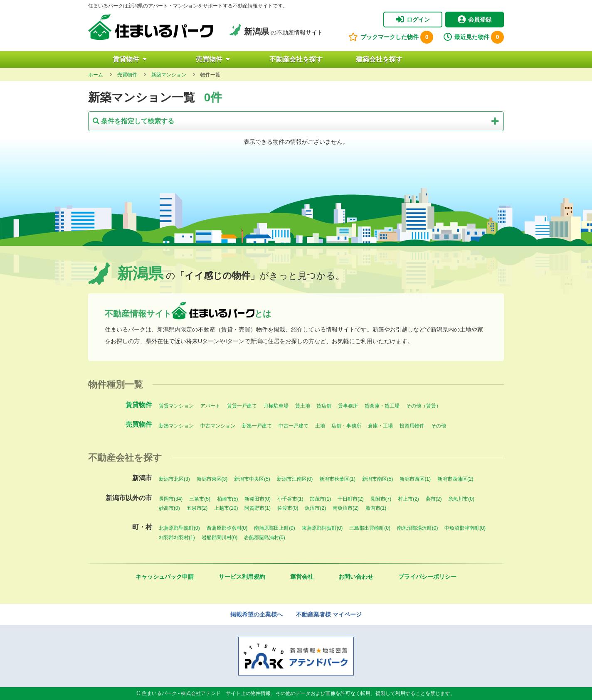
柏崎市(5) (228, 499)
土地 (320, 426)
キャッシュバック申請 (165, 577)
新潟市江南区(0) (295, 479)
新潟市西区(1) (415, 479)
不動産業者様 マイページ (329, 614)
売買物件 (213, 59)
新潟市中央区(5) (252, 479)
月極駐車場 (276, 406)
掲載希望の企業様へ (257, 614)
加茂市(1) (320, 499)
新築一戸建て (257, 426)
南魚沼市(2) (346, 508)
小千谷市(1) (290, 499)
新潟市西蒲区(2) (455, 479)
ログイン (413, 20)
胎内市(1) (376, 508)
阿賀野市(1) (258, 508)
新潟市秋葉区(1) (337, 479)
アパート (210, 406)
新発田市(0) (258, 499)
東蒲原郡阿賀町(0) (322, 528)
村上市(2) (408, 499)
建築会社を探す (379, 59)
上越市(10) (226, 508)
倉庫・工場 (380, 426)
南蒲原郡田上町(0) (275, 528)
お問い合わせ (356, 577)
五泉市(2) (197, 508)
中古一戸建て (294, 426)
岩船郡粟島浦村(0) (265, 538)
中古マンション (218, 426)
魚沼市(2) (315, 508)
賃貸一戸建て (242, 406)
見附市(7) (381, 499)
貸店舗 (324, 406)
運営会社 (302, 577)
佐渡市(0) (288, 508)
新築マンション (176, 426)
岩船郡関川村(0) (220, 538)
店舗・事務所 (346, 426)
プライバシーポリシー (427, 577)
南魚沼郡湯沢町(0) (418, 528)
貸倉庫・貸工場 (382, 406)
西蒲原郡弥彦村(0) (227, 528)
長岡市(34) (171, 499)
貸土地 (303, 406)
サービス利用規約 (242, 577)
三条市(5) (200, 499)
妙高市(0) (169, 508)
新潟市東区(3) (212, 479)
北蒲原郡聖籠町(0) (179, 528)
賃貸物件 (130, 59)
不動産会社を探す (296, 59)
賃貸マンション (176, 406)
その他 (439, 426)
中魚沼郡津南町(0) (465, 528)
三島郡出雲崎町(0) (370, 528)
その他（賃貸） (424, 406)
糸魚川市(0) (461, 499)
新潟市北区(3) (174, 479)
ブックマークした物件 (391, 37)
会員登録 (475, 20)
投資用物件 (412, 426)
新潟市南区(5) (378, 479)
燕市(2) (434, 499)
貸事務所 (348, 406)
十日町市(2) (351, 499)
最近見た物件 (474, 37)
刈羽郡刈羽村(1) (177, 538)
